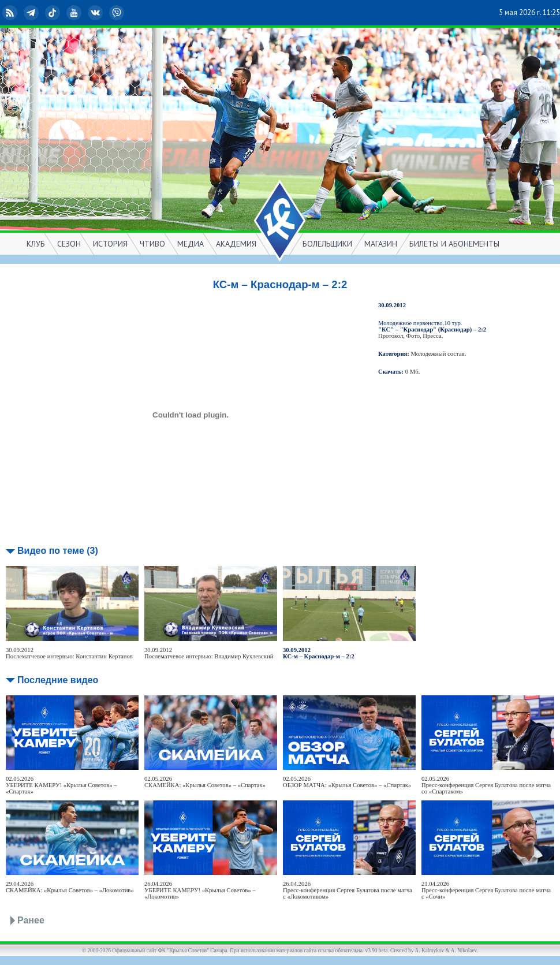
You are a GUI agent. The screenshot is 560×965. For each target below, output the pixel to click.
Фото (413, 336)
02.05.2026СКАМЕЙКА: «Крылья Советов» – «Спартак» (205, 782)
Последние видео (58, 680)
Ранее (31, 920)
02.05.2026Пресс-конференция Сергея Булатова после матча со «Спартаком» (486, 785)
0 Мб (412, 372)
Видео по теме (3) (58, 551)
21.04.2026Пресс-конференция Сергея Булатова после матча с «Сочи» (486, 890)
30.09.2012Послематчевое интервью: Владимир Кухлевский (209, 653)
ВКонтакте (96, 13)
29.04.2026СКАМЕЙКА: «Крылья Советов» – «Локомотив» (70, 887)
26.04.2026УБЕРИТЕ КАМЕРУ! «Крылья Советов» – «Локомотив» (200, 890)
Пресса (432, 336)
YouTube (75, 13)
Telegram (32, 13)
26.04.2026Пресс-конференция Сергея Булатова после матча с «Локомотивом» (348, 890)
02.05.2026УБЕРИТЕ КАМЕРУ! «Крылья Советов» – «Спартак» (61, 785)
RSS (11, 13)
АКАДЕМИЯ (236, 244)
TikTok (54, 13)
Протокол (391, 336)
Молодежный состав (438, 354)
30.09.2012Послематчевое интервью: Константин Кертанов (69, 653)
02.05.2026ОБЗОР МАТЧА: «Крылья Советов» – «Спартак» (347, 782)
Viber (118, 13)
